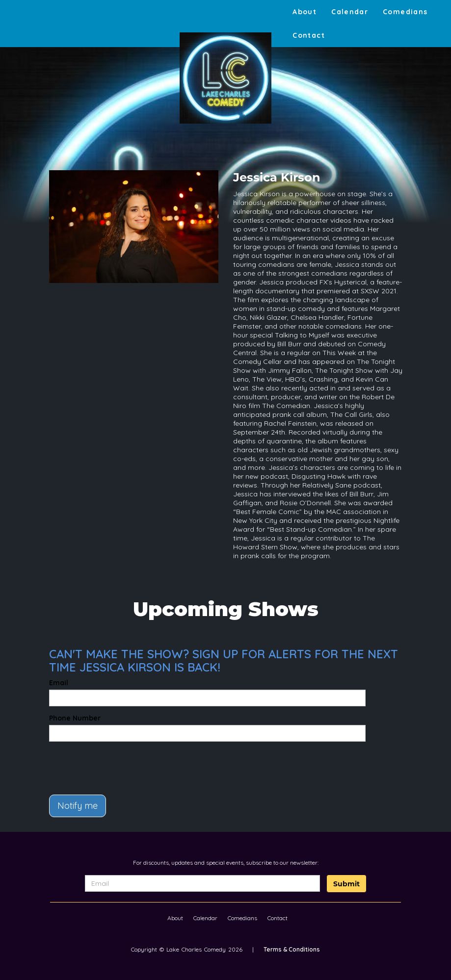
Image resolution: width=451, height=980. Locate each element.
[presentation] (106, 764)
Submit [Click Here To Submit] (346, 884)
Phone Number (75, 718)
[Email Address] (202, 883)
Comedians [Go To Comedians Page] (405, 12)
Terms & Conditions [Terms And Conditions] (292, 949)
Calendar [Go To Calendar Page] (350, 12)
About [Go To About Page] (305, 12)
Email (59, 683)
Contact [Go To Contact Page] (309, 35)
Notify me (78, 806)
